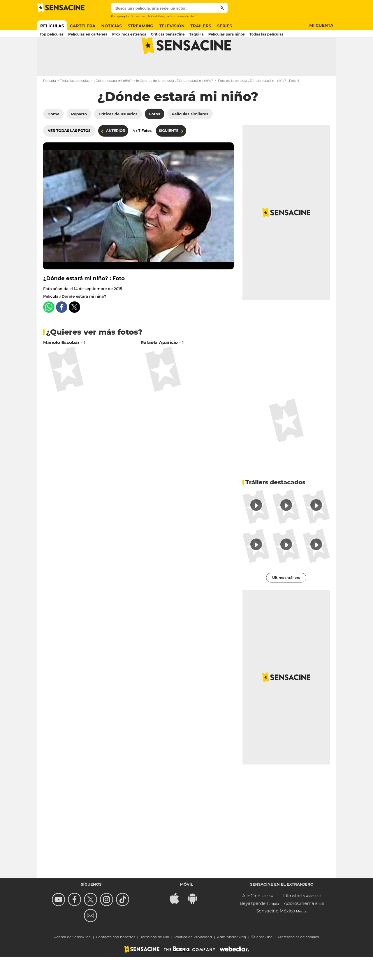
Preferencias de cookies (298, 960)
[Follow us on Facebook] (75, 922)
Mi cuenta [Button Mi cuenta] (321, 25)
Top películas (52, 34)
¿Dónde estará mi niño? (113, 104)
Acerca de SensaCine (72, 960)
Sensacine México (276, 934)
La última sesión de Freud (184, 16)
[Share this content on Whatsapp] (49, 330)
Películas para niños (227, 34)
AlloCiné (251, 919)
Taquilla (197, 34)
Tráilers (201, 26)
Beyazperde (253, 926)
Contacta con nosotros (116, 960)
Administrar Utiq (232, 960)
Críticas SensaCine (168, 34)
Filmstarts (294, 919)
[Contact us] (91, 938)
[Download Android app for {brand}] (196, 921)
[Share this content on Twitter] (74, 330)
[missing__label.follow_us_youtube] (59, 922)
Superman (139, 16)
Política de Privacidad (193, 960)
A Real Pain (156, 16)
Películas (52, 26)
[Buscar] (222, 8)
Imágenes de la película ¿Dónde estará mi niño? (175, 104)
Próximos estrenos (129, 34)
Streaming (140, 26)
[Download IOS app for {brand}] (177, 921)
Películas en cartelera (88, 34)
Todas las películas (266, 34)
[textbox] (164, 8)
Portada (50, 104)
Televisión (172, 26)
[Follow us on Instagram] (107, 922)
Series (225, 26)
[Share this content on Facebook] (62, 330)
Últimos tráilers (286, 601)
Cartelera (83, 26)
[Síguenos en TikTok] (123, 922)
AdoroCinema (299, 926)
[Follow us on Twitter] (91, 922)
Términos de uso (155, 960)
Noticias (112, 26)
